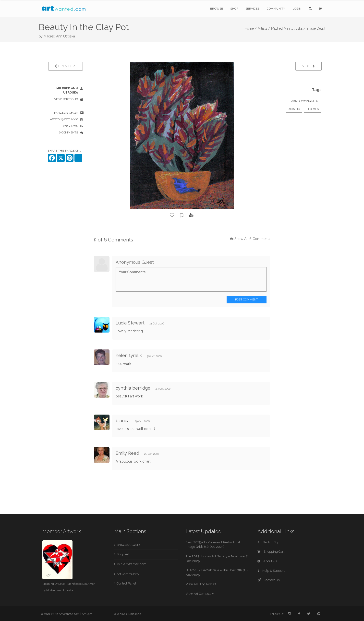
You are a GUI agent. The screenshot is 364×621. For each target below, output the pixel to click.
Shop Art (123, 554)
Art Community (128, 574)
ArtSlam (87, 614)
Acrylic (294, 109)
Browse (217, 9)
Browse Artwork (128, 545)
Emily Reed (127, 453)
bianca (123, 421)
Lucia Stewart (130, 323)
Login (297, 9)
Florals (313, 109)
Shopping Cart (271, 552)
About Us (267, 561)
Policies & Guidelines (127, 614)
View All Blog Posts (201, 584)
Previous (66, 66)
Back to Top (268, 542)
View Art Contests (200, 594)
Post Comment (247, 299)
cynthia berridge (133, 388)
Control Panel (126, 583)
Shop (234, 9)
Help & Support (271, 571)
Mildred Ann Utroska (59, 36)
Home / (251, 28)
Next (309, 66)
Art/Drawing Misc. (305, 101)
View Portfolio (66, 99)
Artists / (264, 28)
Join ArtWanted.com (132, 564)
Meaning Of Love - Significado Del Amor (68, 584)
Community (276, 9)
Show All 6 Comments (252, 239)
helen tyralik (129, 355)
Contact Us (268, 580)
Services (252, 9)
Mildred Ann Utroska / (288, 28)
